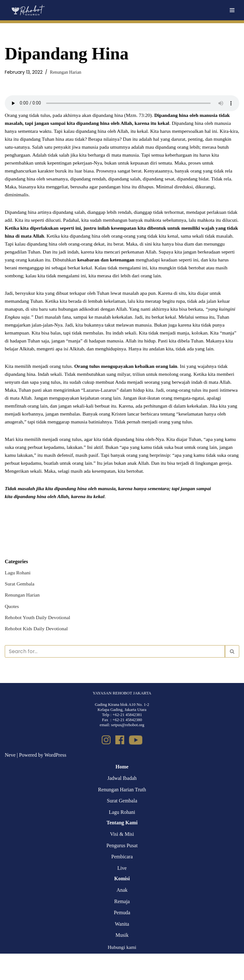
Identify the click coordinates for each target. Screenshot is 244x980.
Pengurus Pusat (122, 872)
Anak (122, 916)
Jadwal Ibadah (122, 804)
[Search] (115, 677)
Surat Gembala (20, 608)
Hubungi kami (122, 973)
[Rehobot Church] (28, 10)
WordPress (55, 781)
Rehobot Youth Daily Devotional (38, 642)
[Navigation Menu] (232, 10)
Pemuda (122, 939)
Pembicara (122, 883)
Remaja (122, 927)
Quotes (12, 631)
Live (122, 894)
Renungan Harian (66, 72)
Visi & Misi (122, 860)
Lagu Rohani (18, 597)
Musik (122, 961)
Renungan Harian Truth (122, 816)
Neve (10, 781)
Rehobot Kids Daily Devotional (37, 654)
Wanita (122, 950)
